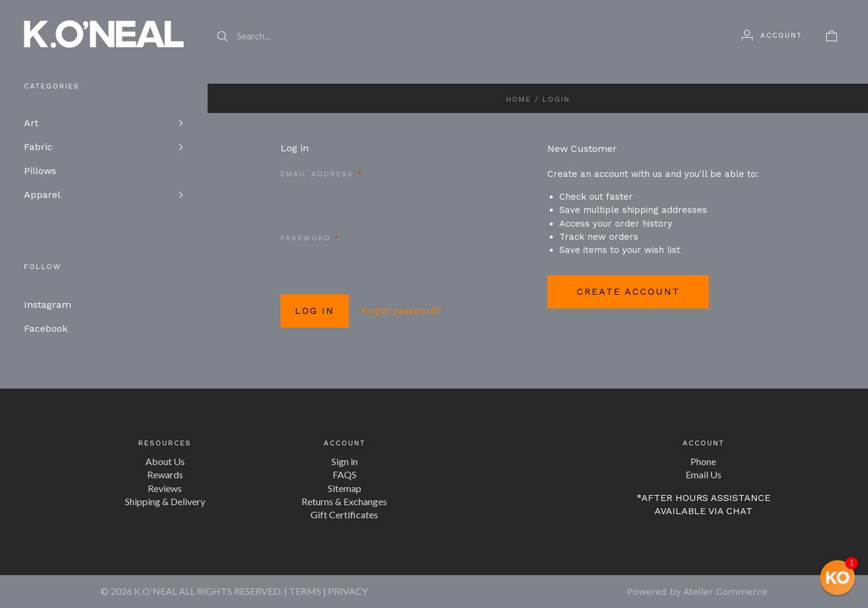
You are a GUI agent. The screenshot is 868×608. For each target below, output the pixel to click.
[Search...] (463, 36)
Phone (703, 461)
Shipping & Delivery (165, 501)
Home (519, 99)
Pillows (40, 171)
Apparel (42, 195)
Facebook (46, 329)
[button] (837, 578)
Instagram (48, 305)
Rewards (165, 474)
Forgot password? (401, 311)
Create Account (628, 291)
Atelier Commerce (725, 592)
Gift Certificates (344, 514)
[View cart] (832, 35)
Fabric (38, 147)
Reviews (165, 488)
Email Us (703, 474)
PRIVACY (348, 591)
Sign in (345, 461)
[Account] (772, 35)
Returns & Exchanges (344, 501)
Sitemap (345, 488)
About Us (165, 461)
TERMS (305, 591)
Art (31, 123)
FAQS (345, 474)
